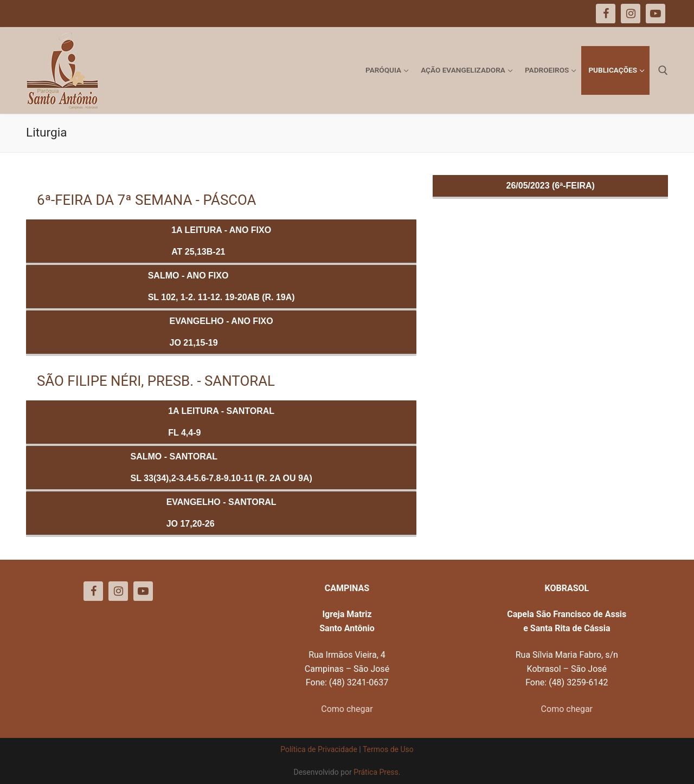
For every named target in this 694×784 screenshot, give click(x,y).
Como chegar (347, 709)
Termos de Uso (388, 749)
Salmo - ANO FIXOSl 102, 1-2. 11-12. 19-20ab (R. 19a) (221, 286)
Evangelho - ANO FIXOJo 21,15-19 (221, 332)
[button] (671, 15)
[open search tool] (663, 70)
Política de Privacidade (319, 749)
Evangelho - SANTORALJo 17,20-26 (221, 513)
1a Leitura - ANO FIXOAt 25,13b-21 (221, 241)
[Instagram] (118, 591)
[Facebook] (93, 591)
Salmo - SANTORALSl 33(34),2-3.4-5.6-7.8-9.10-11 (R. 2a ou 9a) (221, 467)
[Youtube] (143, 591)
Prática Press (376, 772)
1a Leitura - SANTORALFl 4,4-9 (221, 422)
